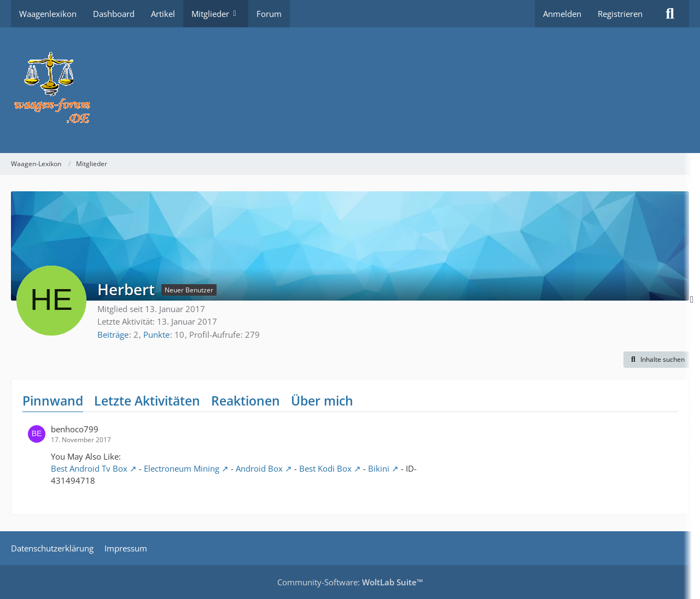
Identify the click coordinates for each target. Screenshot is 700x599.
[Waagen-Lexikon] (350, 90)
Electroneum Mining (182, 468)
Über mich (322, 401)
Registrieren (620, 14)
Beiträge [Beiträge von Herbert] (113, 334)
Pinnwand (53, 401)
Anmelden (562, 14)
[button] (656, 360)
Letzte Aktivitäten (147, 401)
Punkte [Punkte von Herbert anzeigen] (156, 334)
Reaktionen (246, 401)
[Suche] (670, 14)
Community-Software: (350, 582)
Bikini (379, 468)
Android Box (259, 468)
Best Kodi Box (325, 468)
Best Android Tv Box (89, 468)
